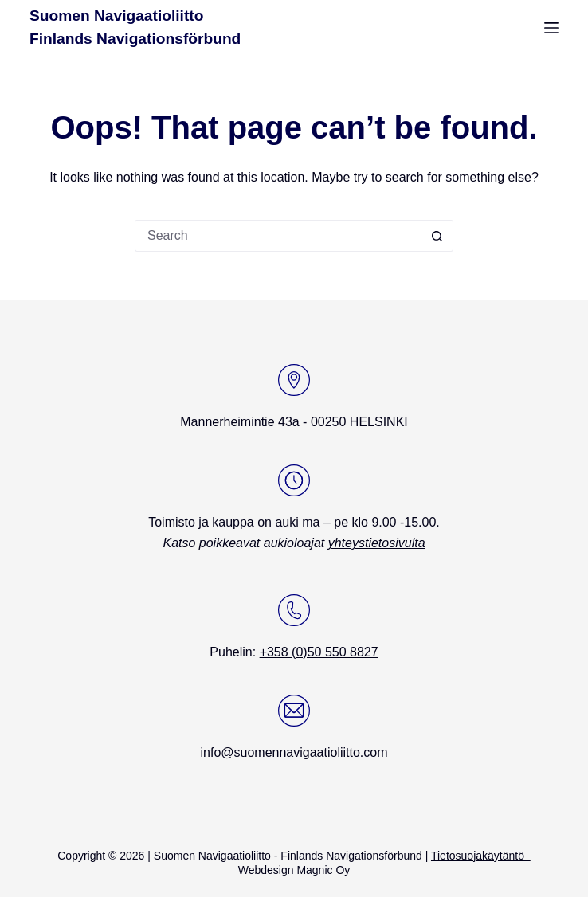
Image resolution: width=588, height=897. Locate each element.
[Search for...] (278, 236)
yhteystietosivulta (377, 543)
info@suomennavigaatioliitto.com (294, 752)
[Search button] (437, 236)
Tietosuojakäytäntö (481, 856)
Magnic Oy (323, 870)
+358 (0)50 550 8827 (319, 652)
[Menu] (551, 28)
